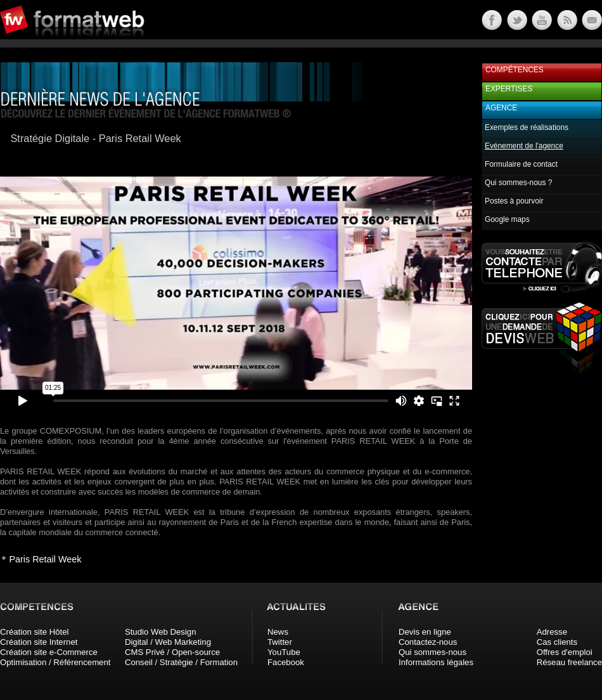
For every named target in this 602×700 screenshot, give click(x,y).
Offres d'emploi (565, 652)
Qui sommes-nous (432, 652)
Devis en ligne (425, 632)
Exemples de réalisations (527, 127)
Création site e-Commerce (49, 652)
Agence (501, 108)
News (278, 632)
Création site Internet (39, 642)
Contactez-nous (428, 642)
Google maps (507, 219)
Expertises (509, 89)
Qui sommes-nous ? (518, 183)
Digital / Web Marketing (168, 642)
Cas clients (557, 642)
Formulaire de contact (521, 164)
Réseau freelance (569, 662)
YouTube (284, 652)
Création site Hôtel (34, 632)
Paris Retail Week (45, 559)
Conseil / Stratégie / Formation (181, 662)
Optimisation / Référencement (55, 662)
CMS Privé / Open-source (172, 652)
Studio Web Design (161, 632)
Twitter (280, 642)
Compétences (515, 70)
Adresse (552, 632)
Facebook (286, 662)
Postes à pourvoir (514, 201)
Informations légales (436, 662)
